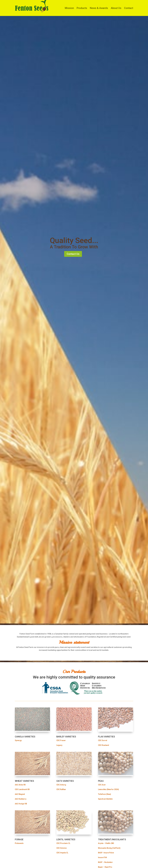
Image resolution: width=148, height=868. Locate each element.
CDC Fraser (61, 740)
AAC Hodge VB (21, 804)
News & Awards (99, 8)
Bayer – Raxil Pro (105, 867)
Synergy (18, 740)
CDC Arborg (61, 785)
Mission (69, 8)
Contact (129, 8)
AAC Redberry (21, 799)
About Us (116, 8)
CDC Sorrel (103, 740)
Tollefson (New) (105, 794)
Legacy (59, 745)
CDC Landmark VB (22, 789)
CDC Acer (102, 785)
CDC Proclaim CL (63, 843)
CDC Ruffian (61, 789)
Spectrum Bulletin (105, 799)
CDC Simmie (61, 848)
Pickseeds (19, 843)
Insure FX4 (102, 857)
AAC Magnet (20, 794)
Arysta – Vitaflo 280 (106, 843)
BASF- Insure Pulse (106, 853)
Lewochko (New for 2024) (108, 789)
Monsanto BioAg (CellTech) (109, 848)
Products (82, 8)
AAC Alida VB (20, 785)
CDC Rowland (104, 745)
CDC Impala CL (62, 853)
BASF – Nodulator (105, 862)
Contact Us (73, 254)
